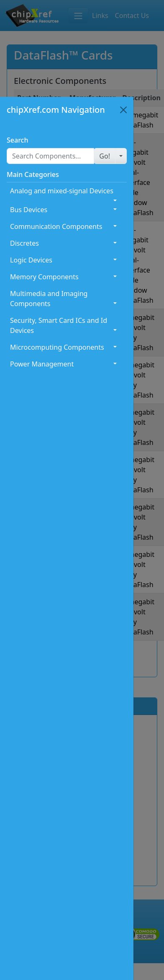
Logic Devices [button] (31, 260)
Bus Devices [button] (29, 210)
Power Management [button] (42, 364)
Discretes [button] (24, 243)
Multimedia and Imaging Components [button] (49, 299)
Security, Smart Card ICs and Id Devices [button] (59, 325)
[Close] (123, 110)
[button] (105, 156)
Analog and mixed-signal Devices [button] (62, 191)
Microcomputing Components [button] (57, 347)
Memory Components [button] (44, 277)
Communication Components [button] (56, 226)
